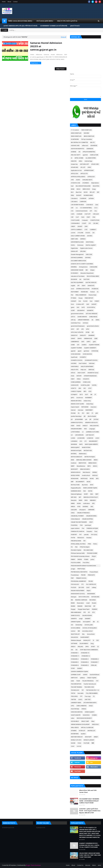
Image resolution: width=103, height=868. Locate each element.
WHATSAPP (88, 737)
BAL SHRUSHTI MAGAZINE (83, 186)
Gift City (73, 320)
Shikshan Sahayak (76, 640)
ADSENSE (74, 152)
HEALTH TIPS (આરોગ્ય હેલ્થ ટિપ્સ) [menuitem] (67, 21)
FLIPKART (74, 301)
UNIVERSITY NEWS (76, 703)
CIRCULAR (96, 214)
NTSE (79, 507)
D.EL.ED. (88, 233)
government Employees (78, 326)
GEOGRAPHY (81, 310)
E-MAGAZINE (93, 267)
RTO (94, 612)
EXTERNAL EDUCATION (83, 289)
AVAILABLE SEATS (87, 180)
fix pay (81, 298)
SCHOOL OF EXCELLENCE (90, 628)
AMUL (81, 161)
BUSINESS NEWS (88, 195)
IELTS (81, 394)
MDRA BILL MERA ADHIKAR (84, 460)
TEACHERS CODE (89, 687)
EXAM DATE (91, 286)
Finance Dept (92, 295)
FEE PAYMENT (75, 292)
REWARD (80, 606)
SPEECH (73, 647)
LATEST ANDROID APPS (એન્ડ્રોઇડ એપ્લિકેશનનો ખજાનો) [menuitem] (20, 26)
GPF (78, 329)
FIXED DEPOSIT (89, 298)
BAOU (79, 189)
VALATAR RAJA (75, 709)
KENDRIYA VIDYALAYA (91, 423)
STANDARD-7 (95, 662)
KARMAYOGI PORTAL (77, 423)
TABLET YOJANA (92, 678)
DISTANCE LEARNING (77, 258)
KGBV (73, 426)
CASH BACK (90, 205)
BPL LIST (92, 192)
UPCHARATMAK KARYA (90, 703)
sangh (81, 619)
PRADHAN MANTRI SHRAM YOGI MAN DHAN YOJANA (83, 566)
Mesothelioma (81, 466)
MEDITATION (82, 463)
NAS (85, 491)
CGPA (73, 214)
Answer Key (74, 164)
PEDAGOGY (81, 538)
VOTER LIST (82, 731)
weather (83, 734)
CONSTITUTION (95, 220)
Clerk (83, 217)
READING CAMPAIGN (81, 600)
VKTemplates (12, 865)
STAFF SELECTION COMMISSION (89, 650)
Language (92, 429)
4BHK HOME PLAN (89, 136)
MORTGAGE (84, 479)
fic (98, 292)
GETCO (73, 317)
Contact (15, 2)
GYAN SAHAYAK (87, 354)
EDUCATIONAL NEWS (93, 276)
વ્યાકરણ (79, 746)
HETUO (73, 373)
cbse (97, 205)
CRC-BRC (96, 223)
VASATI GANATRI (76, 715)
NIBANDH (93, 500)
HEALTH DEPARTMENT (87, 366)
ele (80, 279)
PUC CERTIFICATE (91, 584)
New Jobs (74, 500)
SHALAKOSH (74, 637)
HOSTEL (94, 385)
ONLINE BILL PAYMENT (77, 516)
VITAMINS (74, 731)
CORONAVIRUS (75, 223)
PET (84, 541)
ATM (72, 180)
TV (94, 696)
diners (94, 865)
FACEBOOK (95, 289)
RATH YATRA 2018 (84, 597)
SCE (72, 625)
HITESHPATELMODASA (90, 376)
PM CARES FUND (88, 550)
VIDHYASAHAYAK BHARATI (84, 718)
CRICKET (80, 226)
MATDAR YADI (88, 451)
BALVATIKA (96, 186)
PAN (81, 525)
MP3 (97, 479)
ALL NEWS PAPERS (91, 158)
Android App (88, 161)
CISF (72, 217)
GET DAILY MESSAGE (92, 314)
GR (93, 332)
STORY (73, 668)
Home (4, 2)
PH (72, 547)
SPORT (93, 647)
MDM (72, 460)
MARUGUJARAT (75, 447)
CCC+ (96, 208)
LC (83, 432)
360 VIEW (86, 133)
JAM (97, 413)
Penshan (89, 538)
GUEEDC (84, 345)
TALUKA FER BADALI (88, 681)
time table (81, 693)
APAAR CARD (95, 164)
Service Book (91, 634)
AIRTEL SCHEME (79, 158)
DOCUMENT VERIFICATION (78, 261)
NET (80, 497)
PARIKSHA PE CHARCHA (78, 531)
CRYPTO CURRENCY (77, 230)
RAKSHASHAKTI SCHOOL (78, 594)
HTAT (90, 388)
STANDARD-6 (85, 662)
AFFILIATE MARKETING (89, 152)
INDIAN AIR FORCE (76, 401)
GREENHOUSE (88, 338)
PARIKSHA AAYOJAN (92, 528)
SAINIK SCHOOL (75, 615)
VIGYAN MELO (75, 721)
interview (81, 410)
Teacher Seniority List (90, 684)
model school (86, 475)
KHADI (78, 426)
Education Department (87, 273)
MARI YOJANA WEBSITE (91, 444)
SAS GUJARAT (87, 622)
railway (94, 587)
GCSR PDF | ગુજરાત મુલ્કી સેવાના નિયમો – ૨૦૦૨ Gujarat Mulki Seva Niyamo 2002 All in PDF (90, 811)
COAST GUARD (75, 220)
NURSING (85, 507)
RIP (94, 606)
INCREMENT (89, 398)
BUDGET (79, 195)
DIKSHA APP (74, 251)
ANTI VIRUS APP (84, 164)
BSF (98, 192)
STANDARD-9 (85, 665)
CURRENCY (93, 230)
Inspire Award (75, 407)
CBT (72, 208)
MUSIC (89, 482)
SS (98, 647)
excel (72, 289)
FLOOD (85, 301)
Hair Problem (83, 363)
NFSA (86, 500)
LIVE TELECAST (90, 435)
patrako (86, 535)
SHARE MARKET (85, 637)
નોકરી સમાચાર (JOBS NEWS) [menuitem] (45, 21)
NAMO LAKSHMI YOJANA (90, 488)
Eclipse (92, 270)
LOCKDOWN (81, 438)
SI (93, 640)
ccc (77, 208)
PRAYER (83, 575)
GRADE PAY (74, 335)
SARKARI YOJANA (76, 622)
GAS (78, 307)
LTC (86, 441)
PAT (80, 535)
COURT (84, 223)
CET (91, 211)
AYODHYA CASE (75, 183)
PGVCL (95, 544)
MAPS (81, 444)
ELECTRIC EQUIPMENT (77, 282)
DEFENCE (83, 239)
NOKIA (79, 503)
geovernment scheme (77, 314)
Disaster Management (77, 254)
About (9, 2)
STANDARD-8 (75, 665)
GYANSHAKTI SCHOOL (91, 360)
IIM (91, 394)
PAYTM (73, 538)
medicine (74, 463)
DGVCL (73, 245)
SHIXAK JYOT (87, 640)
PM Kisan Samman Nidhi (78, 553)
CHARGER (79, 214)
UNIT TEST (88, 699)
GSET (83, 342)
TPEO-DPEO (74, 696)
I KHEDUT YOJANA (76, 391)
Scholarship (79, 625)
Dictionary (80, 245)
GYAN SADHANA (76, 354)
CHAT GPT (88, 214)
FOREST (97, 301)
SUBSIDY (80, 668)
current (73, 233)
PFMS (89, 544)
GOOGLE (85, 323)
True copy (88, 696)
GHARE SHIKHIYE (82, 317)
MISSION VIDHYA (76, 472)
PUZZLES (74, 587)
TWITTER (73, 699)
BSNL (72, 195)
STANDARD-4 (95, 659)
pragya (73, 569)
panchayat (88, 525)
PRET (72, 578)
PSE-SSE (91, 581)
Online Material (75, 519)
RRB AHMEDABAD (76, 612)
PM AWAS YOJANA (76, 550)
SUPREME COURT (76, 675)
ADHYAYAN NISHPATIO (78, 149)
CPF (90, 223)
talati (72, 681)
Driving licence (83, 267)
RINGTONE (88, 606)
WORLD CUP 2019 (76, 740)
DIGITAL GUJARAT (91, 245)
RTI (89, 612)
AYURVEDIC (86, 183)
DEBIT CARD (74, 239)
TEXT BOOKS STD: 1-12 (93, 690)
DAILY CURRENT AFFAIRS (78, 236)
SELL (83, 634)
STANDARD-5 (75, 662)
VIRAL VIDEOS (75, 727)
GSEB (96, 338)
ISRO (88, 413)
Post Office (86, 563)
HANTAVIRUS (75, 366)
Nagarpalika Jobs (76, 488)
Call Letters (74, 202)
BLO (72, 192)
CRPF (86, 226)
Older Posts (60, 69)
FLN (80, 301)
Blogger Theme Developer (33, 865)
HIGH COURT (81, 373)
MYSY (92, 485)
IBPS (85, 391)
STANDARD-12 (86, 656)
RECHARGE (93, 600)
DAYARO (90, 236)
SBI (94, 622)
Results (94, 603)
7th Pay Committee (87, 139)
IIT (95, 394)
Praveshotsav (75, 575)
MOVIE (92, 479)
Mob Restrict (86, 472)
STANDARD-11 (75, 656)
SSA (72, 650)
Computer (85, 220)
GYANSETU (83, 357)
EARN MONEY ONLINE (77, 270)
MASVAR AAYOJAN (76, 451)
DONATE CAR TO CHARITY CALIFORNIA (82, 264)
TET (83, 690)
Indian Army (87, 401)
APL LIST (83, 167)
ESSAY (84, 286)
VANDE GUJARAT (90, 712)
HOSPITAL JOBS (85, 385)
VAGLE (91, 706)
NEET (97, 494)
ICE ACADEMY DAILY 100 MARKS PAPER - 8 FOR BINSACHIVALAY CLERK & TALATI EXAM (89, 801)
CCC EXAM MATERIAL (86, 208)
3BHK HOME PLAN (76, 136)
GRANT (73, 338)
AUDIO (78, 180)
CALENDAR (83, 198)
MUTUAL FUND (75, 485)
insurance (93, 407)
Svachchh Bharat (95, 675)
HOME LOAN (87, 382)
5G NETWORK (75, 139)
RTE (85, 612)
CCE (72, 211)
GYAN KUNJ (95, 351)
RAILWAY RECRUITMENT (78, 591)
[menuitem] (4, 21)
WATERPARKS (75, 734)
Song (92, 643)
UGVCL (80, 699)
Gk (92, 320)
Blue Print (79, 192)
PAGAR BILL (74, 525)
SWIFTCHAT (74, 678)
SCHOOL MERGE (76, 628)
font (91, 301)
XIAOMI (73, 743)
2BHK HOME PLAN (76, 133)
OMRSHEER (91, 510)
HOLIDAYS (86, 379)
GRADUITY (83, 335)
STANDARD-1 (75, 653)
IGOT (87, 394)
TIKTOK (73, 693)
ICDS (90, 391)
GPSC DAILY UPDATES (77, 332)
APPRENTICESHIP (89, 170)
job (86, 419)
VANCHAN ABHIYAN (77, 712)
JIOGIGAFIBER (79, 419)
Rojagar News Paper (84, 609)
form (72, 304)
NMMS (73, 503)
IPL (79, 413)
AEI (79, 152)
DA (93, 233)
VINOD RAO (95, 724)
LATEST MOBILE (75, 432)
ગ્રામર (73, 746)
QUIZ (88, 587)
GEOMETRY (90, 310)
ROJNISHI (95, 609)
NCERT (86, 494)
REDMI (73, 603)
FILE (72, 295)
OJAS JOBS (74, 510)
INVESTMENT (89, 410)
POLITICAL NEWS (76, 563)
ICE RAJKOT (74, 394)
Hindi (73, 376)
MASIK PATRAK (86, 447)
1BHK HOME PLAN (86, 130)
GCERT (73, 310)
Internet (73, 410)
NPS (93, 503)
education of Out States (78, 276)
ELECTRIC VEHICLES (91, 282)
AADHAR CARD (75, 146)
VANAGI (84, 709)
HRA (80, 388)
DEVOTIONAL (90, 242)
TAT (97, 681)
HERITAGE (91, 370)
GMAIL (97, 320)
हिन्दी (93, 743)
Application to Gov (76, 170)
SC (98, 622)
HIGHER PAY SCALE (93, 373)
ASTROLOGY (91, 177)
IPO (83, 413)
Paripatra (89, 531)
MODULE (95, 475)
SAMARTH (74, 619)
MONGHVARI (75, 479)
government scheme (93, 326)
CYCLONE (80, 233)
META (89, 466)
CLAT (77, 217)
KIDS (85, 429)
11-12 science (75, 130)
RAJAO (89, 591)
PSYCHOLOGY (75, 584)
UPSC (73, 706)
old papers (82, 510)
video (73, 718)
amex (99, 865)
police (92, 559)
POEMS (86, 559)
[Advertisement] (85, 53)
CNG (94, 217)
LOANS (73, 438)
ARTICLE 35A (75, 174)
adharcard (85, 146)
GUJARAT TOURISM (76, 348)
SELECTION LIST (75, 634)
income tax (80, 398)
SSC (77, 650)
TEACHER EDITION (76, 684)
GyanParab (74, 357)
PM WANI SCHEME (92, 553)
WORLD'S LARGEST (89, 740)
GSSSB (73, 345)
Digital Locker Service (86, 248)
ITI (92, 413)
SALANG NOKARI (87, 615)
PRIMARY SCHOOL (81, 578)
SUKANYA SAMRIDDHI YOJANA (80, 671)
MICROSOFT (74, 469)
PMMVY (73, 559)
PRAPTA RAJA (81, 569)
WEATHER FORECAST (77, 737)
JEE (85, 416)
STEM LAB (94, 665)
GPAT (73, 329)
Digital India (74, 248)
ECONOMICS (75, 273)
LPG (81, 441)
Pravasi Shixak (94, 572)
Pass (96, 531)
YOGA (79, 743)
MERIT (73, 466)
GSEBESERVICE (75, 342)
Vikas (93, 721)
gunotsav (86, 351)
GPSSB (88, 332)
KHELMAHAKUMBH (76, 429)
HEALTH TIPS (75, 370)
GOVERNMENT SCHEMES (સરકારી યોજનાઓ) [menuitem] (54, 26)
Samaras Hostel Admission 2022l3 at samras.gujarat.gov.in (46, 46)
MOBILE (95, 472)
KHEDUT (85, 426)
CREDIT (73, 226)
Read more (35, 63)
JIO (72, 419)
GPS (82, 329)
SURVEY (85, 675)
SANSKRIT (88, 619)
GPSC (88, 329)
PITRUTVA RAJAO (85, 547)
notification (87, 503)
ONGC (73, 513)
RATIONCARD (95, 597)
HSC (85, 388)
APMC (89, 167)
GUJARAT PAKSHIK (94, 345)
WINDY (96, 737)
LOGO (97, 438)
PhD (76, 547)
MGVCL (95, 466)
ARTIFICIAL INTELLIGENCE (78, 177)
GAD (88, 304)
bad (72, 186)
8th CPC (93, 142)
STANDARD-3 (85, 659)
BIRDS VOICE (86, 189)
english (73, 286)
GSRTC (89, 342)
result (88, 603)
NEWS (80, 500)
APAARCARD (75, 167)
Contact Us (80, 865)
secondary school (87, 631)
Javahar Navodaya (76, 416)
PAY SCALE (94, 535)
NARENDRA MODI (76, 491)
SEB (79, 631)
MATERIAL (74, 454)
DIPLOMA (83, 251)
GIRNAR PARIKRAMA (84, 320)
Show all (63, 37)
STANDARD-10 (85, 653)
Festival (92, 292)
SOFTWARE (74, 643)
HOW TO (74, 388)
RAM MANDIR (91, 594)
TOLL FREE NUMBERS (92, 693)
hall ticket (92, 363)
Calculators (74, 198)
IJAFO (73, 398)
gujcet (80, 351)
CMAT (88, 217)
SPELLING (80, 647)
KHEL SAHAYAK (94, 426)
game (73, 307)
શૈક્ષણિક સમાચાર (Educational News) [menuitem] (20, 21)
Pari (83, 528)
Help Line (83, 370)
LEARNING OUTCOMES (92, 432)
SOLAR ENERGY (84, 643)
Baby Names (95, 183)
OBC (92, 507)
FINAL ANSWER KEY (81, 295)
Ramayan (74, 597)
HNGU (79, 379)
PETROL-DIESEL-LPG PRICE (78, 544)
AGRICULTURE (94, 155)
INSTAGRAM (85, 407)
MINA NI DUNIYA (85, 469)
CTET (86, 230)
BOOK (86, 192)
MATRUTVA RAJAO (90, 457)
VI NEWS (94, 715)
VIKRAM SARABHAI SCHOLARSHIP (80, 724)
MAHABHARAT (93, 441)
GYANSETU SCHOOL (77, 360)
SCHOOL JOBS (89, 625)
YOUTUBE (86, 743)
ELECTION (86, 279)
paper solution (75, 528)
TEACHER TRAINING (76, 687)
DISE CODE (89, 254)
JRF (90, 419)
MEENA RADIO (92, 463)
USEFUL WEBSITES (81, 706)
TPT (81, 696)
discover (88, 865)
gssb (94, 342)
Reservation (80, 603)
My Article (85, 485)
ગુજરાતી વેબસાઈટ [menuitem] (75, 26)
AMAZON (74, 161)
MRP (72, 482)
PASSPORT (74, 535)
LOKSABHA (74, 441)
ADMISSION (90, 149)
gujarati (73, 351)
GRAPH (80, 338)
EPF (79, 286)
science (73, 631)
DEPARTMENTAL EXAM (77, 242)
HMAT (73, 379)
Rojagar (73, 609)
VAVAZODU (86, 715)
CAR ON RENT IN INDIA (77, 205)
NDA (92, 494)
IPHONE (73, 413)
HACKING (74, 363)
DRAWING (74, 267)
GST (78, 345)
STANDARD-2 (75, 659)
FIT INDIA (74, 298)
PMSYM (80, 559)
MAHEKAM (74, 444)
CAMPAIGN (83, 202)
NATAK (90, 491)
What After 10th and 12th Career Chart (88, 791)
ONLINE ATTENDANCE (83, 513)
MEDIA (96, 460)
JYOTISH (96, 419)
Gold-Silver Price (76, 323)
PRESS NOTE (91, 575)
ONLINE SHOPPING (88, 519)
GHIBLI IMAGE (93, 317)
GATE (83, 307)
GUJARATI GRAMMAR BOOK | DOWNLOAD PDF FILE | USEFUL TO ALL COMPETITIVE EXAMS (89, 845)
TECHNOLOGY (75, 690)
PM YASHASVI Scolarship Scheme (80, 556)
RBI (72, 600)
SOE (97, 640)
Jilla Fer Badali (92, 416)
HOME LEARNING (76, 382)
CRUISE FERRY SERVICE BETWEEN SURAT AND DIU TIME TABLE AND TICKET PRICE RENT (90, 855)
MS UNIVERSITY (80, 482)
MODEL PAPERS (75, 475)
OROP (91, 522)
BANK (73, 189)
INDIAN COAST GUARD (77, 404)
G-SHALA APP (80, 304)
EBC (87, 270)
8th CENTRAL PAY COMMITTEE (79, 142)
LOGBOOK (90, 438)
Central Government (82, 211)
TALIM (78, 681)
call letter (91, 198)
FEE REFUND (84, 292)
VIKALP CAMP (85, 721)
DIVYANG (88, 258)
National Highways (76, 494)
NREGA (73, 507)
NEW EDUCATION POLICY (91, 497)
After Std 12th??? (76, 155)
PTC (83, 584)
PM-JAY (94, 556)
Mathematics (83, 454)
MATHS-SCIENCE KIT (77, 457)
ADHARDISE (94, 146)
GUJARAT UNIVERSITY (90, 348)
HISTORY (79, 376)
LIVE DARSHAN (79, 435)
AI (72, 158)
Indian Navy (90, 404)
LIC (72, 435)
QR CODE (81, 587)
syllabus (82, 678)
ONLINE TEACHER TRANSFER (79, 522)
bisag (94, 189)
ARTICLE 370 (84, 174)
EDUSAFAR (74, 279)
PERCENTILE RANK (76, 541)
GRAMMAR (91, 335)
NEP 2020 (74, 497)
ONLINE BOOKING (91, 516)
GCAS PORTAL (91, 307)
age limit (85, 155)
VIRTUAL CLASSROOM (87, 727)
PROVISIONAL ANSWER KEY (79, 581)
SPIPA (87, 647)
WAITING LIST (91, 731)
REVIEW (73, 606)
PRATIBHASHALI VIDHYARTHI (79, 572)
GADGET (94, 304)
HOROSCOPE (75, 385)
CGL (96, 211)
